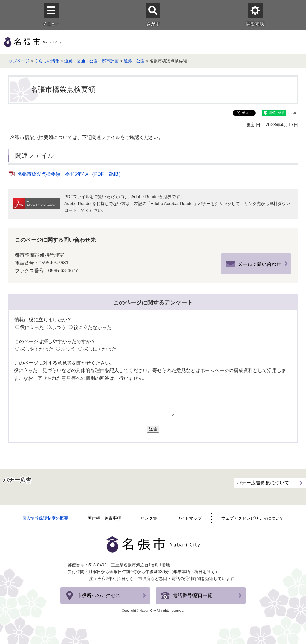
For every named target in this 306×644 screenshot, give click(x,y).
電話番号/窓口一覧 (192, 595)
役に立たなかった (93, 327)
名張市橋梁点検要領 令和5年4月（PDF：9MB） (70, 174)
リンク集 (149, 518)
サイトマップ (189, 518)
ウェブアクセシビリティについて (253, 518)
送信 (153, 429)
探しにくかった (100, 349)
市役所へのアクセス (99, 595)
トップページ (17, 61)
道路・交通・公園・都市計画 (91, 61)
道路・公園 (134, 61)
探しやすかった (37, 349)
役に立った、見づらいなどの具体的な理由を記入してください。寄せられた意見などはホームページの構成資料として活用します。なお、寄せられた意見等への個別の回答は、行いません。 (150, 374)
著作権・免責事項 (104, 518)
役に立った (32, 327)
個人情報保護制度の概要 (45, 518)
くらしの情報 (47, 61)
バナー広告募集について (263, 483)
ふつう (59, 327)
